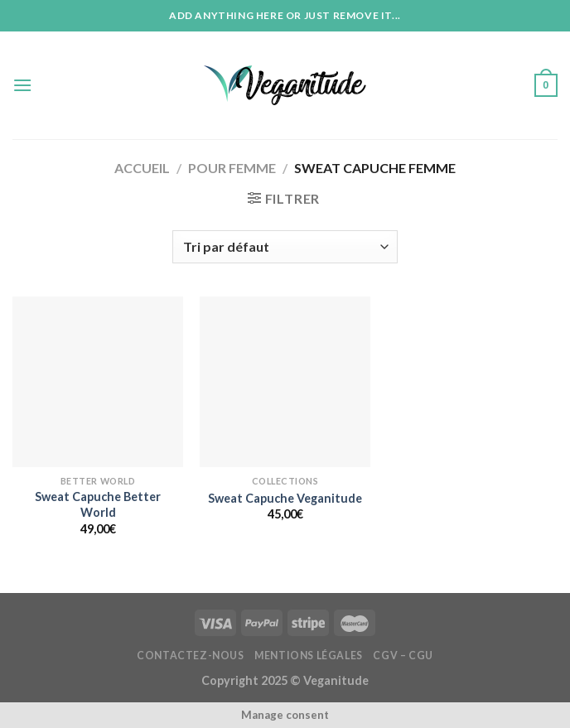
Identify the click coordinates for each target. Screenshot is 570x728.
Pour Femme (232, 168)
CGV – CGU (403, 656)
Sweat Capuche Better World (98, 504)
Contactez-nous (191, 656)
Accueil (142, 168)
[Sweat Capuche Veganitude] (285, 382)
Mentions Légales (309, 656)
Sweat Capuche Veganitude (285, 498)
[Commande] (285, 247)
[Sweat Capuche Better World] (98, 382)
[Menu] (22, 85)
